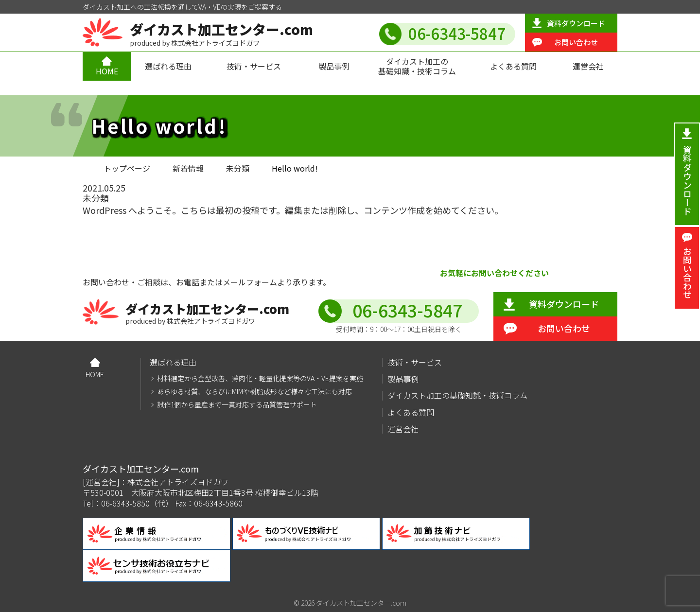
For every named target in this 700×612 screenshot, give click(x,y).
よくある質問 (513, 66)
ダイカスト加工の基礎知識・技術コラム (417, 66)
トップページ (127, 168)
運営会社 (588, 66)
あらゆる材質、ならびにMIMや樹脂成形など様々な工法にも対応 (254, 392)
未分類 (238, 168)
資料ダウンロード (576, 23)
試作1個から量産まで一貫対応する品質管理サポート (237, 405)
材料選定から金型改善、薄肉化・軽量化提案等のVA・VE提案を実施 (260, 378)
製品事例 (334, 66)
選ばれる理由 (168, 66)
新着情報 (188, 168)
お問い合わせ (576, 42)
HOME (107, 71)
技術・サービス (254, 66)
